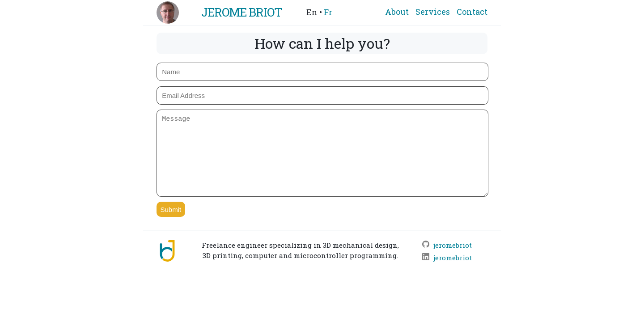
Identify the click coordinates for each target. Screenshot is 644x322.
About (397, 12)
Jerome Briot (241, 12)
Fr (328, 12)
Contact (472, 12)
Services (433, 12)
